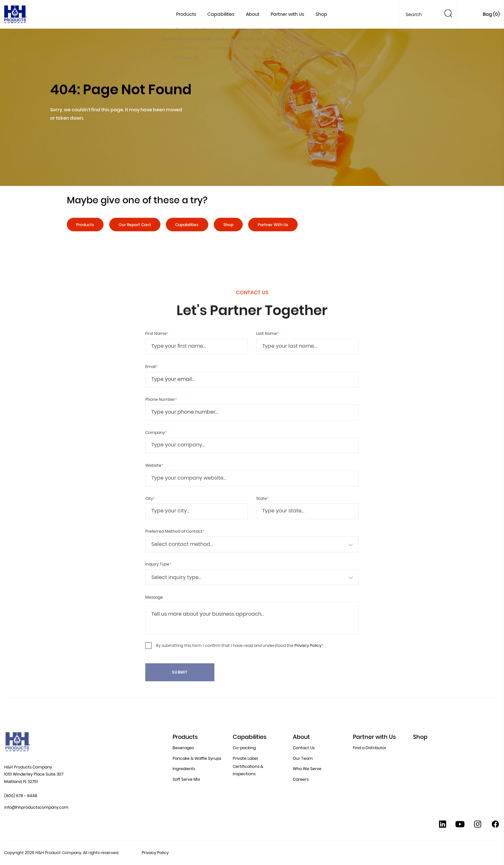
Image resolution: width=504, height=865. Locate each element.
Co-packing (244, 747)
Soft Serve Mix (186, 775)
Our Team (303, 756)
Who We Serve (307, 765)
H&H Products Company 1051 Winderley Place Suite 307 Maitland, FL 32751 (34, 774)
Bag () (491, 14)
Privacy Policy (308, 656)
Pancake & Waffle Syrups (197, 756)
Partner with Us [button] (287, 14)
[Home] (15, 16)
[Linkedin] (443, 826)
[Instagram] (478, 826)
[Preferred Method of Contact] (252, 555)
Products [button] (186, 14)
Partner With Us (273, 225)
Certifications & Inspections (248, 768)
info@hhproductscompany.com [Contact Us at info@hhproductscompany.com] (36, 807)
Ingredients (184, 765)
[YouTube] (460, 826)
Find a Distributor (370, 747)
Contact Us (304, 747)
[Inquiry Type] (252, 588)
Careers (301, 775)
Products (85, 225)
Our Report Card (135, 225)
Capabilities (187, 225)
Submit (180, 683)
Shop (321, 14)
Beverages (183, 747)
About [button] (253, 14)
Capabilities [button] (221, 14)
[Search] (448, 15)
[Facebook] (495, 826)
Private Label (245, 756)
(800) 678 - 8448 (21, 796)
